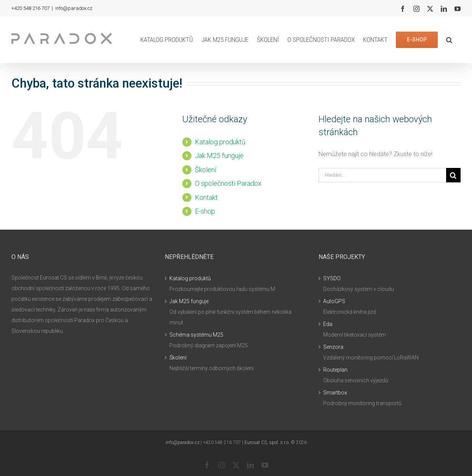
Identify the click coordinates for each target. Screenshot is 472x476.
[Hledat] (453, 175)
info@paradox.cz (74, 8)
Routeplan (335, 370)
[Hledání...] (382, 175)
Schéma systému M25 (196, 335)
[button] (449, 40)
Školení (206, 170)
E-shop (205, 211)
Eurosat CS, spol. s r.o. (267, 442)
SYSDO (332, 278)
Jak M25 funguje (219, 156)
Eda (328, 324)
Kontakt (206, 197)
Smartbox (335, 393)
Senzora (333, 347)
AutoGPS (334, 301)
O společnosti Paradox (228, 183)
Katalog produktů (220, 142)
